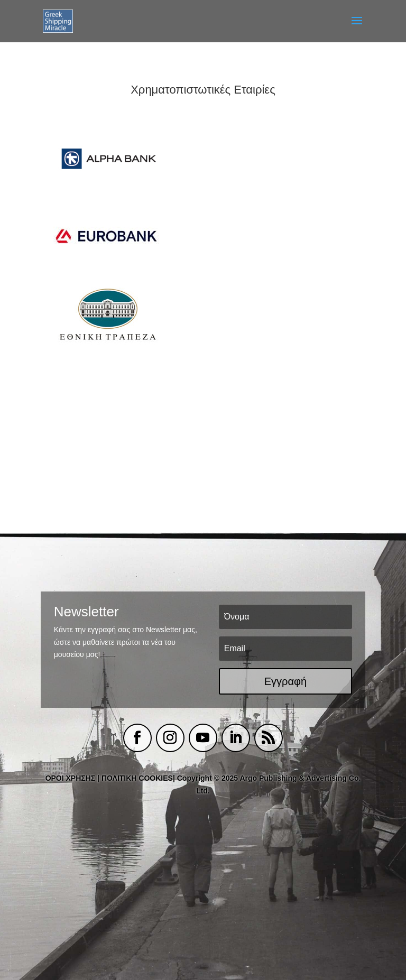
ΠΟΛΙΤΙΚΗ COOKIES (137, 778)
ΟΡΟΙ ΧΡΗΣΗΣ (71, 778)
